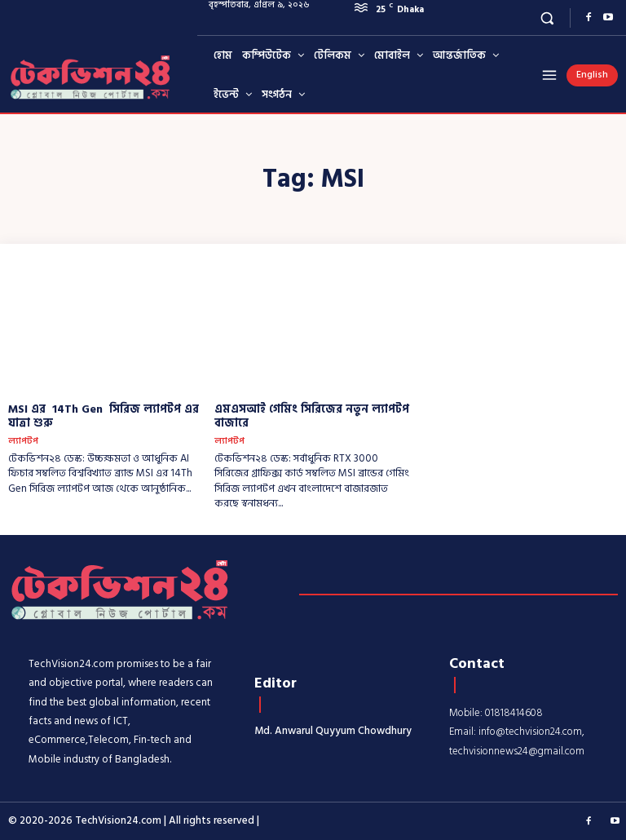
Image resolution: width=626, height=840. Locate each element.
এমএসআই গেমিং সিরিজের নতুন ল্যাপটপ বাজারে (312, 416)
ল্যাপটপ (23, 442)
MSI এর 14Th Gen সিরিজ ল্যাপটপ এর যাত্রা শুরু (104, 416)
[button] (547, 18)
